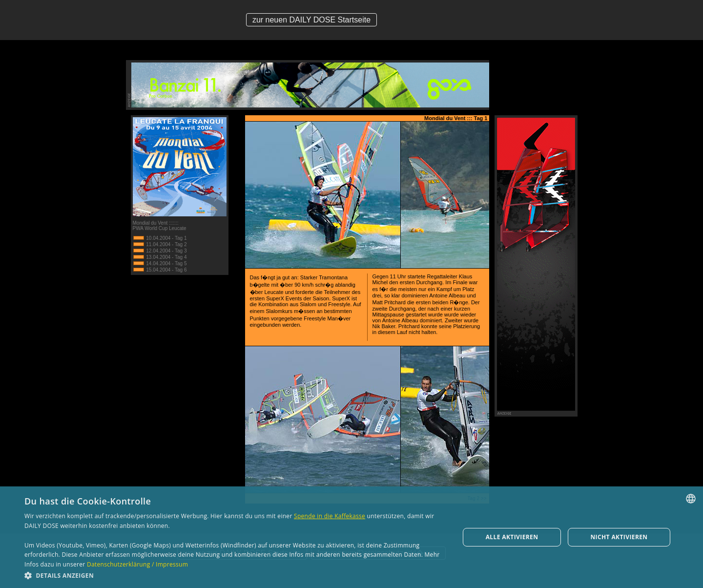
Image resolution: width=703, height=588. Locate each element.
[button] (236, 575)
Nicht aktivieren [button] (619, 537)
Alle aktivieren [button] (512, 537)
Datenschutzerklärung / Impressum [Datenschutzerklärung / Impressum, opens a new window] (137, 564)
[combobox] (691, 499)
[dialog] (351, 537)
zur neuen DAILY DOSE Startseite (311, 20)
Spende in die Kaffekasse (330, 516)
